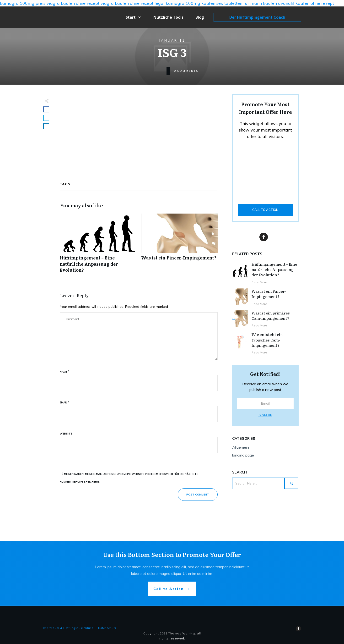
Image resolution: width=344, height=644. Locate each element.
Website (66, 434)
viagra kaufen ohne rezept (73, 3)
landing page (243, 455)
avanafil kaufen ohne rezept (306, 3)
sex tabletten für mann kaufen (247, 3)
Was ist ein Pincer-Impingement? (180, 246)
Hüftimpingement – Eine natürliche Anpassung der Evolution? (98, 246)
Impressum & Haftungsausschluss (68, 628)
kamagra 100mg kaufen (191, 3)
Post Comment (198, 495)
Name (64, 372)
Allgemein (241, 447)
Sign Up (265, 415)
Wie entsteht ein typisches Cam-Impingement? (267, 340)
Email (64, 402)
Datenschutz (107, 628)
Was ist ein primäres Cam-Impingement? (271, 315)
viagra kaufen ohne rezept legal (133, 3)
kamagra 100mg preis (23, 3)
